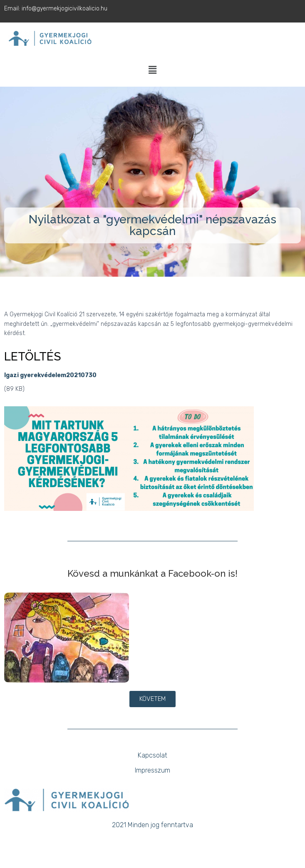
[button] (152, 70)
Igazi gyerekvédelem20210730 (50, 375)
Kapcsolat (152, 755)
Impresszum (152, 770)
